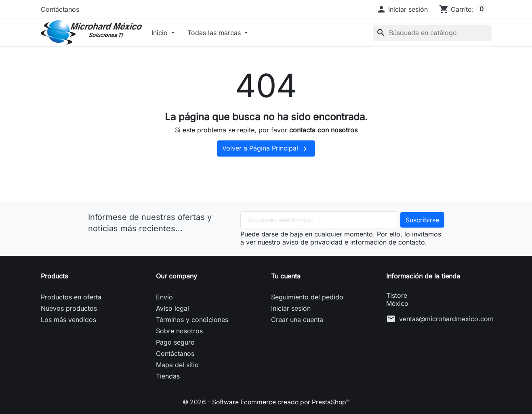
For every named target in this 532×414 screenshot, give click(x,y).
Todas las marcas (215, 33)
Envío (164, 297)
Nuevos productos (69, 308)
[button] (402, 9)
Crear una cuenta (297, 320)
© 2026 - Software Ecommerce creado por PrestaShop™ (266, 402)
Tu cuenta (286, 276)
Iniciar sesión (291, 308)
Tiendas (168, 376)
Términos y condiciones (192, 320)
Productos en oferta (71, 297)
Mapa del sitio (177, 365)
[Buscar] (432, 33)
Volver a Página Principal (266, 149)
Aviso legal (172, 308)
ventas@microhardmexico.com (446, 319)
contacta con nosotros (323, 130)
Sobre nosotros (179, 331)
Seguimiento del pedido (307, 297)
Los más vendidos (68, 320)
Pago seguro (175, 342)
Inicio (161, 33)
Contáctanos (60, 9)
